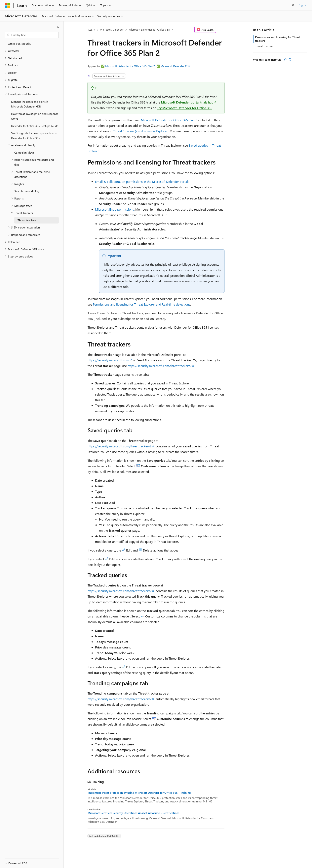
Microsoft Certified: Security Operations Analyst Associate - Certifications (133, 813)
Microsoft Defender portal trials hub (187, 102)
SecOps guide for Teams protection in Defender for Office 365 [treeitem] (34, 135)
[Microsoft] (7, 5)
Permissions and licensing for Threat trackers (278, 39)
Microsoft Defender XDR (175, 66)
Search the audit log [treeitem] (27, 191)
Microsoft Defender (112, 30)
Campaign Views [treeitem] (24, 152)
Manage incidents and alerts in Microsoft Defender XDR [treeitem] (30, 104)
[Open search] (293, 5)
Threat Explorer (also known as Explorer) (141, 131)
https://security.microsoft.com (108, 360)
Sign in (303, 5)
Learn (92, 30)
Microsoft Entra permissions (115, 209)
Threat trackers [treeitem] (27, 220)
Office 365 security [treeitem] (19, 44)
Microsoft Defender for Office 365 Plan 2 (130, 66)
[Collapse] (58, 27)
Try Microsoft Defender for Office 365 (185, 108)
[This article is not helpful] (290, 60)
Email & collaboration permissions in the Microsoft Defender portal (141, 181)
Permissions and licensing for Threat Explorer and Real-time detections (142, 304)
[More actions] (221, 30)
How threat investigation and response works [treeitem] (35, 116)
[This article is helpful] (285, 60)
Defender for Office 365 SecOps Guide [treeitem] (35, 126)
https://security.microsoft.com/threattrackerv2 (160, 366)
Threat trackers (264, 46)
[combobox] (32, 35)
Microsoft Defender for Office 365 (149, 30)
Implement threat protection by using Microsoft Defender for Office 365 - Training (139, 793)
